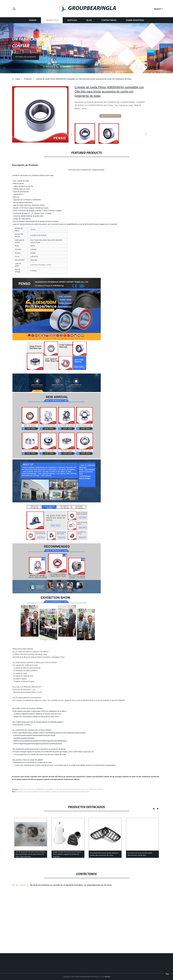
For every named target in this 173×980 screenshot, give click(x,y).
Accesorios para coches (21, 777)
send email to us (110, 116)
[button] (14, 9)
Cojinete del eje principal (112, 777)
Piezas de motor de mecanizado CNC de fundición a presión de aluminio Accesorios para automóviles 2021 (53, 792)
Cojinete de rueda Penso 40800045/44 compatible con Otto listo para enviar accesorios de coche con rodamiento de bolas (60, 789)
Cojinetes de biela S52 (50, 777)
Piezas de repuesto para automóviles (72, 777)
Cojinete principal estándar (54, 779)
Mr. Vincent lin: (21, 933)
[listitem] (86, 133)
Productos (52, 37)
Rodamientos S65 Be (72, 779)
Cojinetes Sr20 (36, 777)
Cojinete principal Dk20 (94, 777)
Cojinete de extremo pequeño (32, 779)
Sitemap (107, 977)
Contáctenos (109, 37)
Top (167, 974)
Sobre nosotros (135, 37)
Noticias (72, 37)
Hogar (33, 37)
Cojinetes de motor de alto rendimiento (136, 777)
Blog (89, 37)
